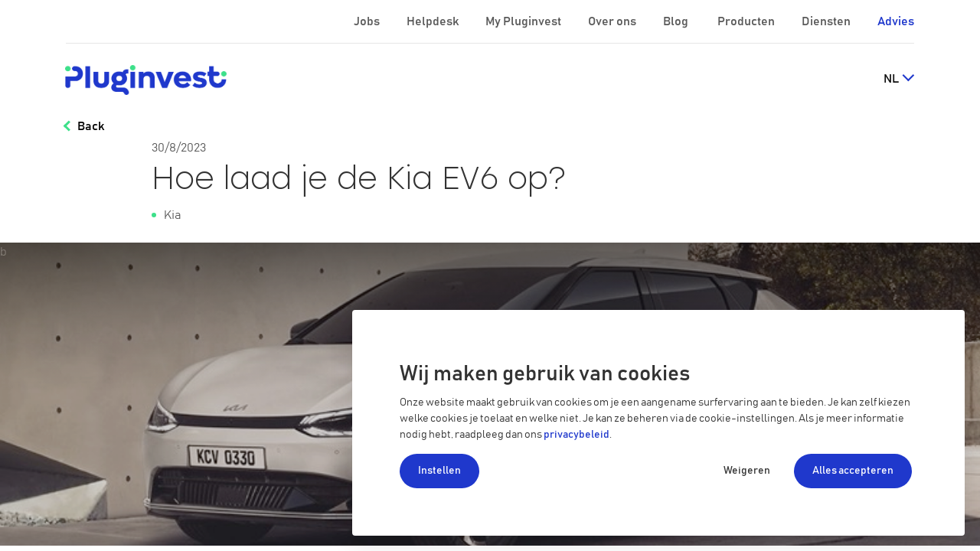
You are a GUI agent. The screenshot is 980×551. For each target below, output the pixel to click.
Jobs (368, 21)
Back (91, 126)
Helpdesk (434, 21)
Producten (747, 21)
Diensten (827, 21)
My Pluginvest (524, 21)
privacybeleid (577, 435)
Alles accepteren (853, 471)
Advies (896, 21)
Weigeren (747, 471)
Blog (677, 21)
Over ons (613, 21)
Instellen (439, 471)
